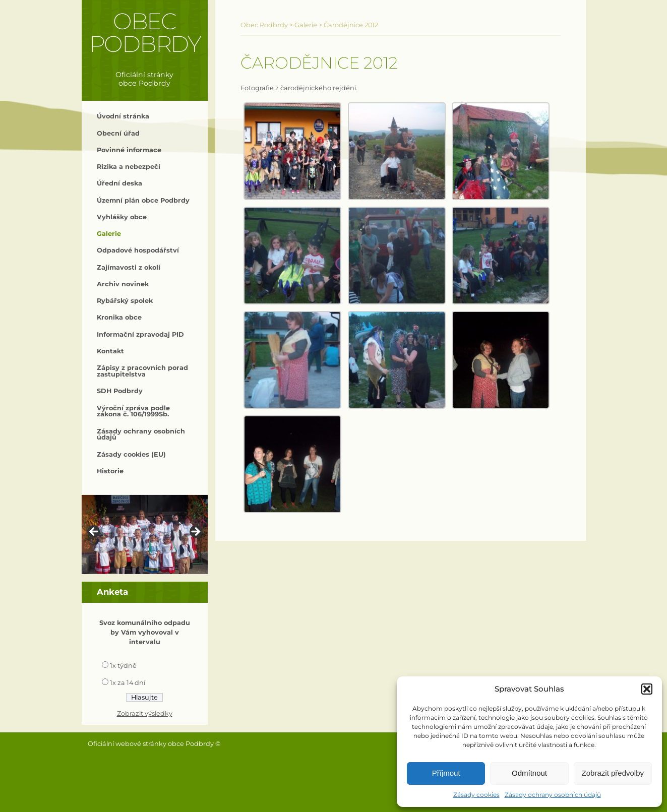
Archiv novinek (123, 284)
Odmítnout (529, 773)
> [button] (195, 532)
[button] (647, 689)
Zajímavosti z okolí (129, 267)
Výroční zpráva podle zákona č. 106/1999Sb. (133, 411)
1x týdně (123, 666)
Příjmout (446, 773)
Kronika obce (119, 317)
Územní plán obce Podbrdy (143, 200)
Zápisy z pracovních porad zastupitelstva (142, 371)
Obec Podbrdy (145, 33)
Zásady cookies (476, 795)
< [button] (94, 532)
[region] (145, 535)
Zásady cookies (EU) (131, 454)
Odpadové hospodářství (138, 250)
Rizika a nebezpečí (129, 167)
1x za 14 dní (128, 683)
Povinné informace (129, 150)
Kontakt (110, 351)
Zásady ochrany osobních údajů (553, 795)
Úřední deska (119, 183)
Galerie (109, 234)
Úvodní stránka (123, 116)
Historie (110, 471)
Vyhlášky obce (122, 217)
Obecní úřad (118, 133)
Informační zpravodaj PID (140, 334)
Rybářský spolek (125, 301)
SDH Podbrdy (120, 391)
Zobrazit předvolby (613, 773)
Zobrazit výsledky (145, 713)
